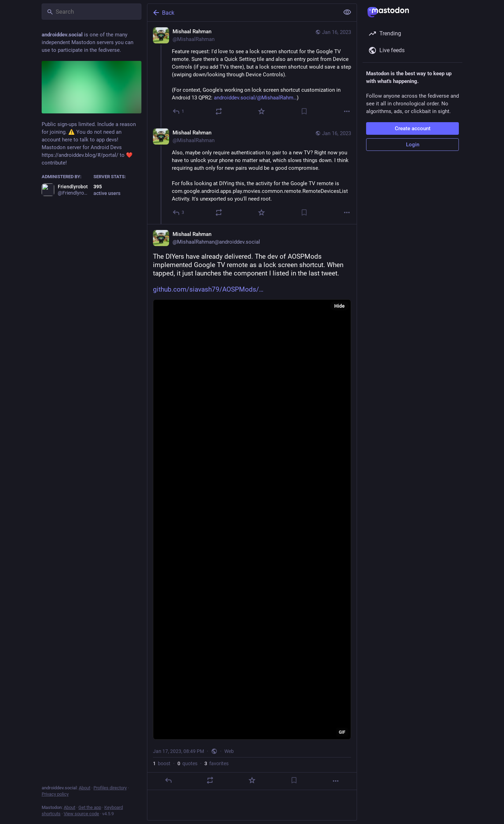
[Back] (243, 13)
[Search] (92, 12)
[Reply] (179, 111)
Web (229, 751)
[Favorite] (261, 111)
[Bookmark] (304, 111)
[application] (252, 519)
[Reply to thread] (179, 212)
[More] (347, 111)
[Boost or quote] (219, 111)
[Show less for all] (347, 12)
